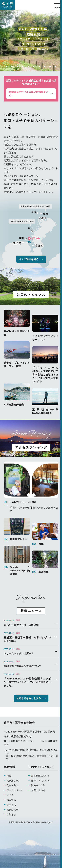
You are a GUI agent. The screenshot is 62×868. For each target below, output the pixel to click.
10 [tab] (56, 67)
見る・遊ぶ (12, 785)
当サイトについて (41, 781)
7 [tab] (39, 67)
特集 (9, 776)
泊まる (10, 795)
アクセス (11, 805)
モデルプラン (14, 781)
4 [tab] (23, 67)
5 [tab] (28, 67)
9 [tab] (50, 67)
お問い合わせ (38, 790)
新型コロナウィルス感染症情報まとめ (31, 94)
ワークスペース (15, 790)
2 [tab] (12, 67)
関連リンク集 (38, 785)
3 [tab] (17, 67)
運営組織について (41, 776)
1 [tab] (6, 67)
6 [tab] (34, 67)
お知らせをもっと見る (31, 698)
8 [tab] (45, 67)
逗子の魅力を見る (31, 259)
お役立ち (11, 800)
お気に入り (12, 810)
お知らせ (11, 815)
